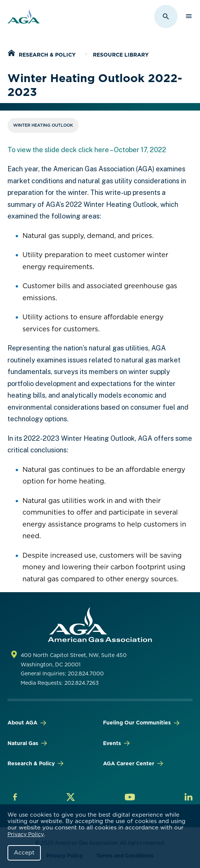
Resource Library (121, 55)
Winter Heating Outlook (43, 125)
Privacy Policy (26, 834)
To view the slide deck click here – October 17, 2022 (87, 150)
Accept (24, 853)
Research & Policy (47, 55)
